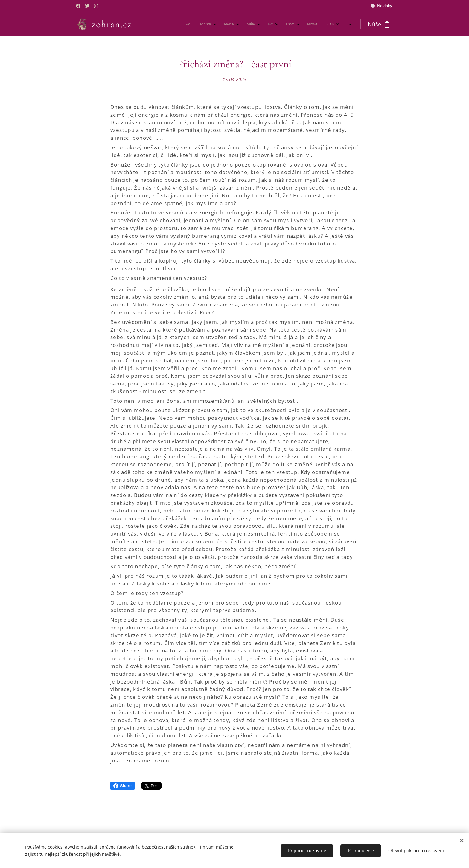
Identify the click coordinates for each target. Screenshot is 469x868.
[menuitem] (247, 24)
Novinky (385, 6)
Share (122, 786)
